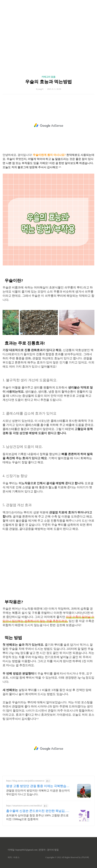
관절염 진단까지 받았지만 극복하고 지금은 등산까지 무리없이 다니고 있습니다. (38, 792)
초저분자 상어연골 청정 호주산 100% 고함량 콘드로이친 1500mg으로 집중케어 (37, 817)
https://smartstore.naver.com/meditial (24, 806)
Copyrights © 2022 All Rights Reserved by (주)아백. (67, 857)
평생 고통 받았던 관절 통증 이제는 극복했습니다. (38, 786)
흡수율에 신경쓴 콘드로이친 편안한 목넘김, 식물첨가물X (38, 811)
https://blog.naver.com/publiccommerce (25, 781)
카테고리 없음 (48, 77)
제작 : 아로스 (14, 857)
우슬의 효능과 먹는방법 (48, 82)
